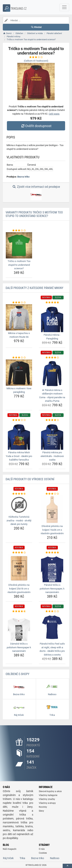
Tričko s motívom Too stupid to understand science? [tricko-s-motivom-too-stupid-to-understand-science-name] (19, 265)
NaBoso (55, 858)
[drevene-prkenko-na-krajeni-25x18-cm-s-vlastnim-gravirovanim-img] (19, 568)
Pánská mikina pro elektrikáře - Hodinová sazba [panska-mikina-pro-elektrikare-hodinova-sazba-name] (52, 456)
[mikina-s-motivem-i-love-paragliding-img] (19, 373)
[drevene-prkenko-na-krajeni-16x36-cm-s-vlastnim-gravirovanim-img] (52, 509)
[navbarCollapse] (64, 7)
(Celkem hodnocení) (36, 61)
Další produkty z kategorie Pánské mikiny (34, 288)
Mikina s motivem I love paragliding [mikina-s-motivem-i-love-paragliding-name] (19, 390)
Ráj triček (8, 858)
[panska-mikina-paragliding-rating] (52, 303)
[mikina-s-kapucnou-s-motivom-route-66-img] (19, 317)
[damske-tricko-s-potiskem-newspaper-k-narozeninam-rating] (19, 611)
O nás (42, 849)
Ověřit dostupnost (36, 126)
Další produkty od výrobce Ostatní (30, 479)
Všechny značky (47, 799)
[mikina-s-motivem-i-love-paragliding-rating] (19, 358)
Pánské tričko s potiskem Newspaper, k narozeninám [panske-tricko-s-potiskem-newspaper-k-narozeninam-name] (52, 589)
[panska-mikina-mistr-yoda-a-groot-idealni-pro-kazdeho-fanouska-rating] (19, 420)
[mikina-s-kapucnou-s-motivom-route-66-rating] (19, 303)
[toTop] (67, 866)
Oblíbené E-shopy (17, 674)
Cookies (43, 853)
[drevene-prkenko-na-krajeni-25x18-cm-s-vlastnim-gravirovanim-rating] (19, 553)
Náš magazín (10, 849)
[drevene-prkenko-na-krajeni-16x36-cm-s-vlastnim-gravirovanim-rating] (52, 494)
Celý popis (54, 114)
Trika (22, 858)
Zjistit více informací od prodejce (36, 193)
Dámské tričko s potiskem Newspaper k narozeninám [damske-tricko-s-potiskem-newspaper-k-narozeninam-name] (19, 647)
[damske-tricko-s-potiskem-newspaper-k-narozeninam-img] (19, 627)
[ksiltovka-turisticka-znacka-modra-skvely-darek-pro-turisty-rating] (19, 494)
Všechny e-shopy (47, 803)
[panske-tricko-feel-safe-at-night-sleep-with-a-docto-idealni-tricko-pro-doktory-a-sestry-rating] (52, 611)
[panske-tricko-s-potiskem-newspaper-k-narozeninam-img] (52, 568)
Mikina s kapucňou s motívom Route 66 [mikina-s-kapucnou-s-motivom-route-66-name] (19, 335)
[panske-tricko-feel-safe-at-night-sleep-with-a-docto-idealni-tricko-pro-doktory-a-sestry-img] (52, 627)
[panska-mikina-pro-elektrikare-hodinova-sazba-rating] (52, 420)
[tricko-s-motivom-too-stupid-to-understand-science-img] (19, 245)
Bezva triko (23, 177)
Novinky (43, 807)
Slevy (41, 811)
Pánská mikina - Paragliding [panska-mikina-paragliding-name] (52, 337)
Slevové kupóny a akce (50, 791)
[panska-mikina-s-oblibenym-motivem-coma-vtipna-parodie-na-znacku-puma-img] (52, 373)
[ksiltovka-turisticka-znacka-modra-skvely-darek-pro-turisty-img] (19, 505)
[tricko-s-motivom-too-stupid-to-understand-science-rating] (19, 231)
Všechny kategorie (48, 795)
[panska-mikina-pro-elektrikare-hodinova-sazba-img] (52, 436)
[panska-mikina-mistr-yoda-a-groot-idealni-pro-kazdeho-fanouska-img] (19, 436)
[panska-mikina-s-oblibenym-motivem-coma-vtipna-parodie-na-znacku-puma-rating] (52, 358)
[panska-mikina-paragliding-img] (52, 318)
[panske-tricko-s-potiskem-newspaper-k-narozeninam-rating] (52, 553)
